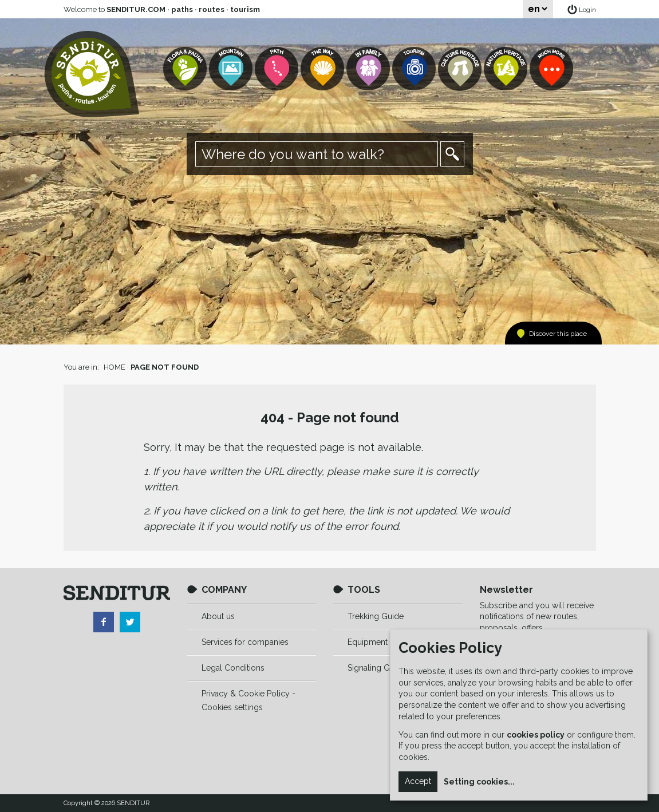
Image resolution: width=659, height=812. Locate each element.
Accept (418, 781)
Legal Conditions (233, 668)
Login (587, 10)
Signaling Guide (377, 668)
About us (218, 616)
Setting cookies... (479, 782)
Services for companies (245, 642)
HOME (115, 367)
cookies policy (536, 735)
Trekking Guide (376, 616)
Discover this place (558, 334)
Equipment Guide (380, 642)
